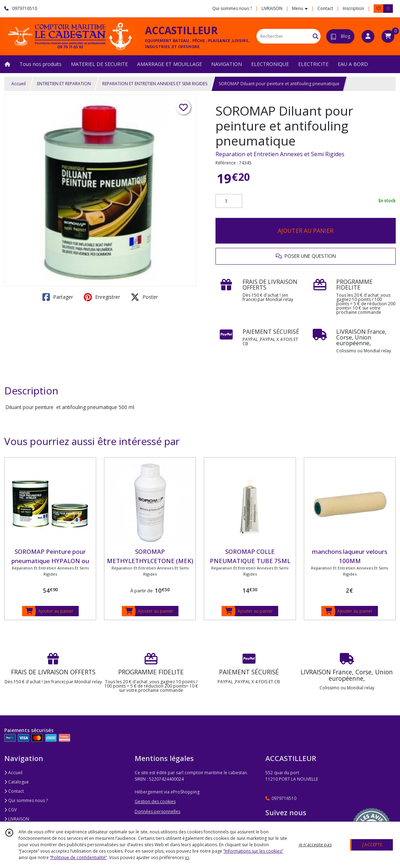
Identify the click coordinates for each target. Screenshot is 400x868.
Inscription (353, 8)
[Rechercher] (316, 36)
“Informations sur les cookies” (253, 851)
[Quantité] (229, 201)
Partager (58, 297)
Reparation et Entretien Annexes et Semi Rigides (280, 154)
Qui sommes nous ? (26, 800)
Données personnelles (157, 811)
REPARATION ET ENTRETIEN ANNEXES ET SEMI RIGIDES (155, 84)
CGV (11, 810)
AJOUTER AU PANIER (306, 231)
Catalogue (17, 782)
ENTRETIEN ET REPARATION (64, 84)
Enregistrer (102, 297)
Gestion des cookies (155, 801)
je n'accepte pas (315, 845)
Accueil (19, 84)
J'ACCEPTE (372, 845)
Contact (325, 8)
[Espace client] (368, 36)
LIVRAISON (17, 819)
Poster (144, 297)
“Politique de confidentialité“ (78, 857)
